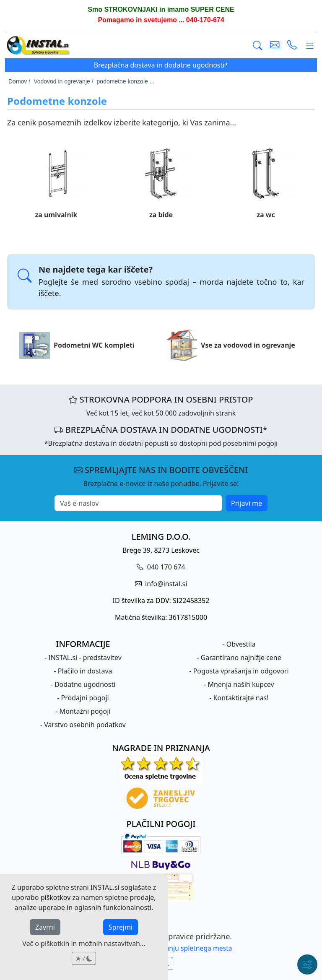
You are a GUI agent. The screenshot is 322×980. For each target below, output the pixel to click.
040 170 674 (165, 567)
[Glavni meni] (310, 46)
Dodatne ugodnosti (85, 684)
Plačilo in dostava (85, 671)
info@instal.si (165, 584)
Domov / (19, 81)
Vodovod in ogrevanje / (63, 81)
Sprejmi (121, 927)
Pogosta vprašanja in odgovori (241, 671)
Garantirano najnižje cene (241, 658)
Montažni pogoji (85, 711)
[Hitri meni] (307, 964)
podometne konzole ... (126, 81)
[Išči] (258, 46)
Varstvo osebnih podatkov (85, 725)
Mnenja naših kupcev (241, 684)
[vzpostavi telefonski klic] (292, 46)
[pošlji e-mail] (275, 46)
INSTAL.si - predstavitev (85, 658)
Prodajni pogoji (85, 698)
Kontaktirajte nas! (241, 698)
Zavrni (45, 927)
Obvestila (241, 644)
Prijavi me (247, 503)
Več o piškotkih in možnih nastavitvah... (84, 944)
